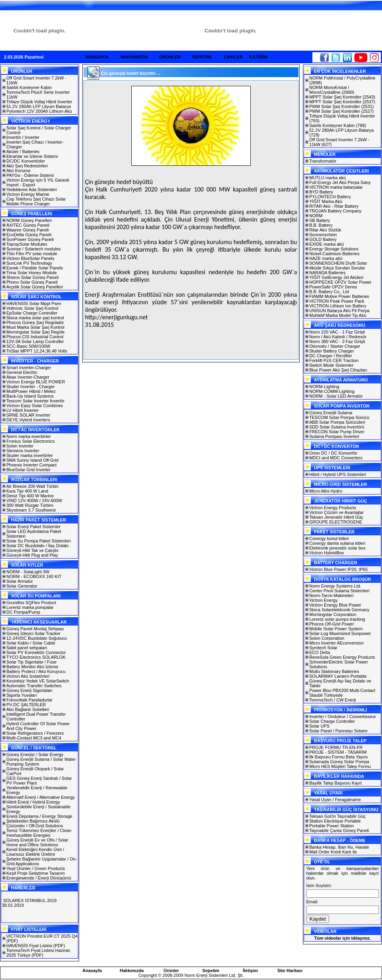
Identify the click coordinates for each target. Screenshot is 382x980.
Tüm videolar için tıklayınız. (342, 938)
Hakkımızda (132, 971)
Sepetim (211, 971)
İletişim (250, 971)
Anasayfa (92, 971)
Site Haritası (290, 971)
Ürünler (171, 971)
